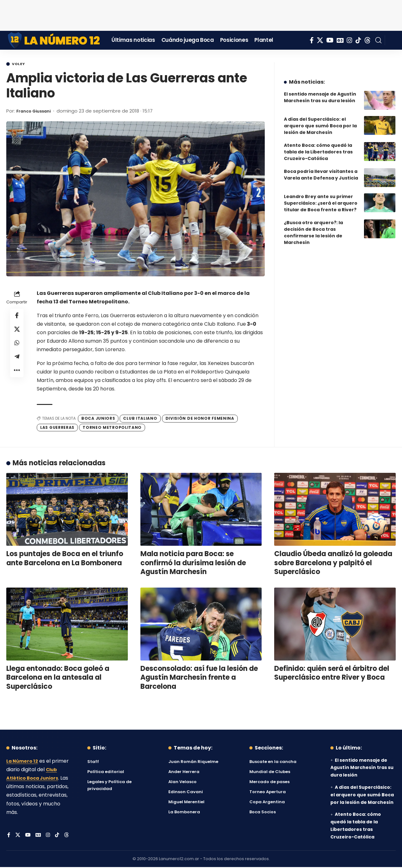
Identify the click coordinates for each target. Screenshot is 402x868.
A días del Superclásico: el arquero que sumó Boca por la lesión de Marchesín (320, 121)
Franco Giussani (37, 112)
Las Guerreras (57, 428)
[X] (320, 40)
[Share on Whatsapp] (17, 347)
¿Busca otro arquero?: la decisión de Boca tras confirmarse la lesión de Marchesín (313, 228)
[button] (378, 40)
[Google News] (340, 40)
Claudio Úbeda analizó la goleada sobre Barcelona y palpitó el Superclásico (333, 564)
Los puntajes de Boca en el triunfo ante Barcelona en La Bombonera (65, 559)
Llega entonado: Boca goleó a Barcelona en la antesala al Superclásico (58, 678)
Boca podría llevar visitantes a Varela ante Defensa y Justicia (321, 170)
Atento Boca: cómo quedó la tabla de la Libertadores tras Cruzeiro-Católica (318, 147)
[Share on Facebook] (17, 317)
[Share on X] (17, 332)
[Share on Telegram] (17, 362)
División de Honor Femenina (200, 419)
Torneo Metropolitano (112, 428)
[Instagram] (350, 40)
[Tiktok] (358, 40)
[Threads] (367, 40)
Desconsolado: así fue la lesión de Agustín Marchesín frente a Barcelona (199, 678)
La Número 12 (24, 762)
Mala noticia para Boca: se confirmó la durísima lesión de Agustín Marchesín (193, 564)
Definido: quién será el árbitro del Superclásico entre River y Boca (332, 674)
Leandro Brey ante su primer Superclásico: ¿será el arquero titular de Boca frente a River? (321, 198)
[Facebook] (312, 40)
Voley (21, 64)
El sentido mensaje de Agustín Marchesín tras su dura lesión (320, 93)
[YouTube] (330, 40)
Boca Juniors (98, 419)
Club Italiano (140, 419)
